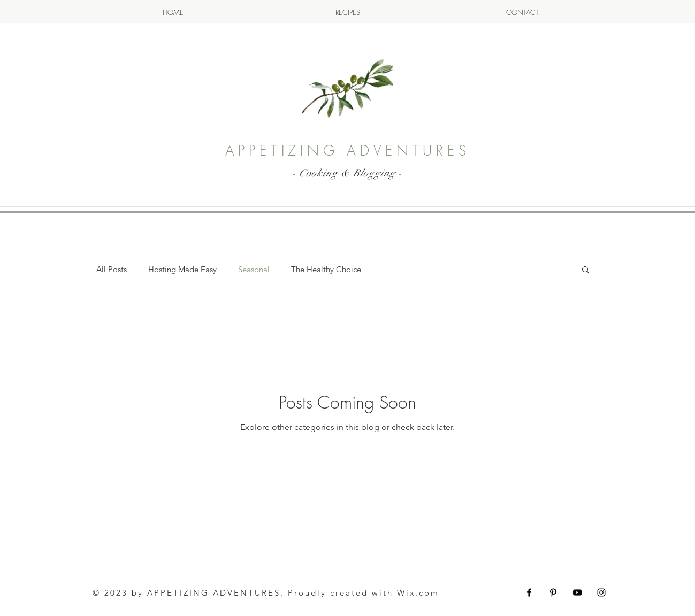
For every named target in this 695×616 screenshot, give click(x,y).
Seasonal (254, 269)
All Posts (112, 269)
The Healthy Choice (326, 269)
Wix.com (418, 593)
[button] (586, 270)
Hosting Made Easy (182, 269)
